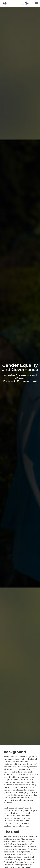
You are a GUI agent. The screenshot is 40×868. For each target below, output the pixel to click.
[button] (36, 3)
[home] (9, 3)
